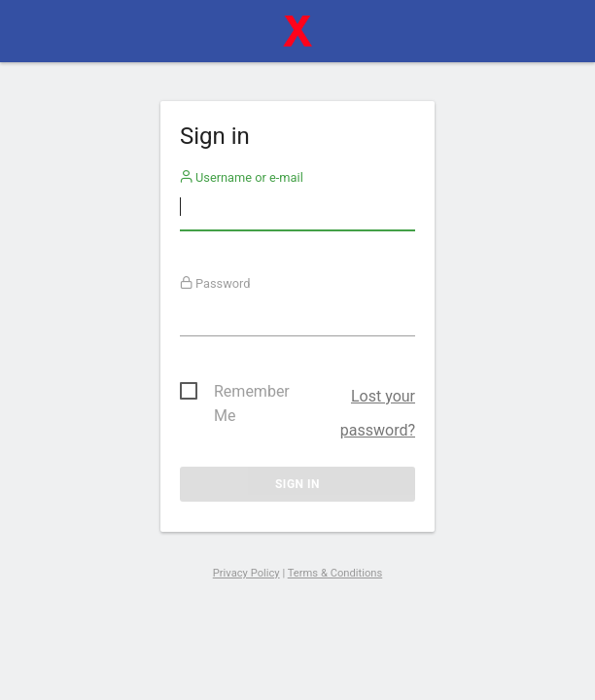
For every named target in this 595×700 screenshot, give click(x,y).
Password (215, 283)
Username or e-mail (242, 177)
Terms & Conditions (335, 573)
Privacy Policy (246, 573)
